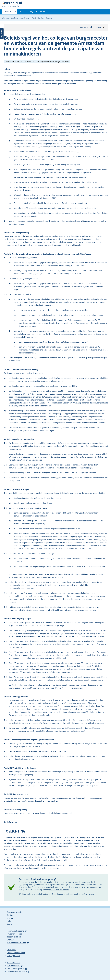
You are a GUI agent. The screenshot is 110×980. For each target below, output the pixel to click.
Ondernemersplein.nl (16, 969)
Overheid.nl (9, 12)
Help (9, 921)
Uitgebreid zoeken (38, 18)
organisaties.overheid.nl (59, 890)
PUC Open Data (13, 956)
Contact (10, 915)
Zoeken (22, 11)
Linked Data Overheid (16, 953)
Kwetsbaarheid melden (17, 943)
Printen (101, 27)
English (10, 918)
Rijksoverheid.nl (13, 966)
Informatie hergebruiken (17, 931)
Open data (11, 950)
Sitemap (10, 940)
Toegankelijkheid (14, 937)
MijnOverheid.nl (13, 963)
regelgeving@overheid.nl (84, 894)
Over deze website (14, 912)
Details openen (2, 34)
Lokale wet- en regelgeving (20, 18)
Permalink (86, 27)
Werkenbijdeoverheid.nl (17, 972)
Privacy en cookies (14, 934)
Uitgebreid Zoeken (37, 11)
